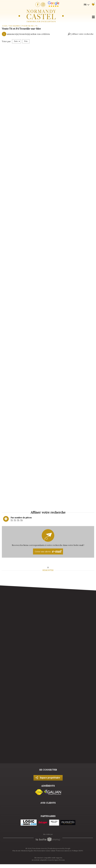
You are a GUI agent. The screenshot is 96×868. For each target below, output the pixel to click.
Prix (26, 41)
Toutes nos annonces (64, 851)
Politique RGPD (77, 851)
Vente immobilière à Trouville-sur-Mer (21, 26)
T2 (12, 520)
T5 (18, 520)
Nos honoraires (40, 851)
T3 (15, 520)
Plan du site (16, 851)
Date (17, 41)
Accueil (4, 26)
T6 (21, 520)
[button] (81, 34)
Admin (53, 851)
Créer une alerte (48, 551)
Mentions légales (27, 851)
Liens (48, 851)
